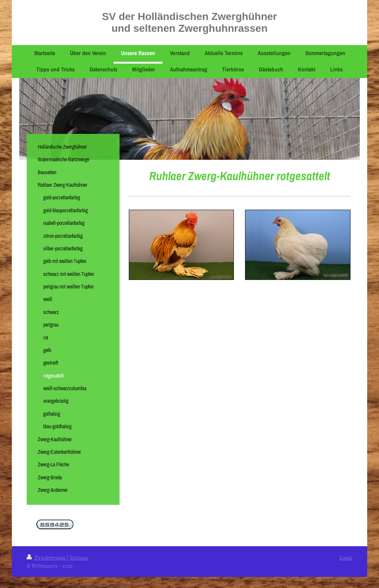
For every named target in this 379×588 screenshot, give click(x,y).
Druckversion (46, 557)
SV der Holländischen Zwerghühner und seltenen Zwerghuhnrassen (190, 22)
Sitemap (79, 557)
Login (346, 557)
